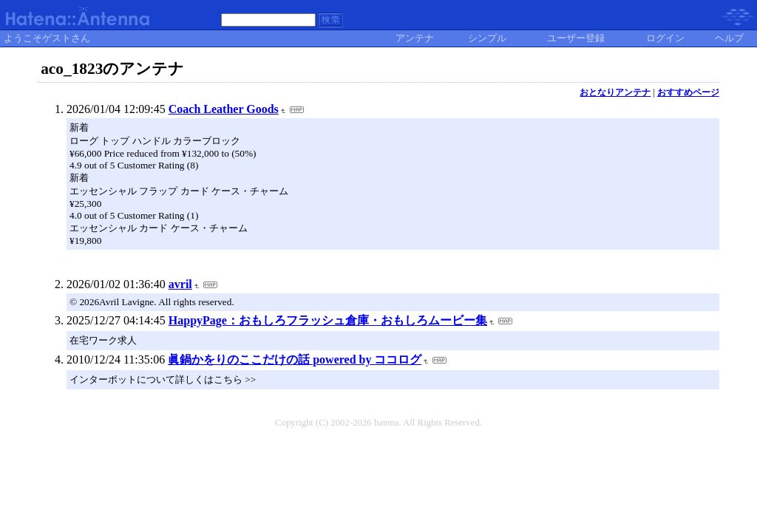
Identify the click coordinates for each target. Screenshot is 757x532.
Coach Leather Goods (224, 109)
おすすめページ (688, 92)
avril (180, 284)
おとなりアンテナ (615, 92)
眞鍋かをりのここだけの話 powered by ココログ (295, 359)
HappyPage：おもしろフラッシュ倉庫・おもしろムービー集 (328, 320)
